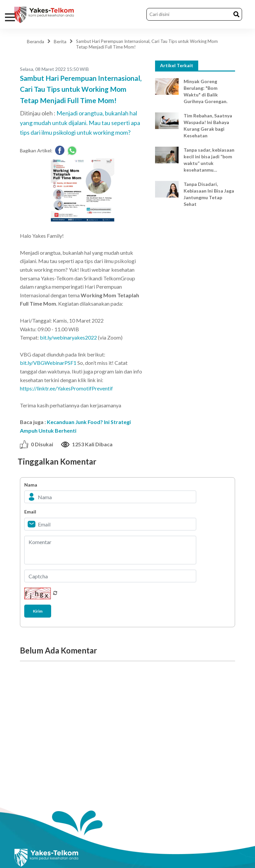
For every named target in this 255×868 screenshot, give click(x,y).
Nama (31, 485)
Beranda (36, 41)
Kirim (38, 611)
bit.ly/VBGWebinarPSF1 (48, 363)
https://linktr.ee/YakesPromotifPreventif (66, 388)
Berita (60, 41)
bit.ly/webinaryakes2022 (68, 337)
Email (30, 512)
